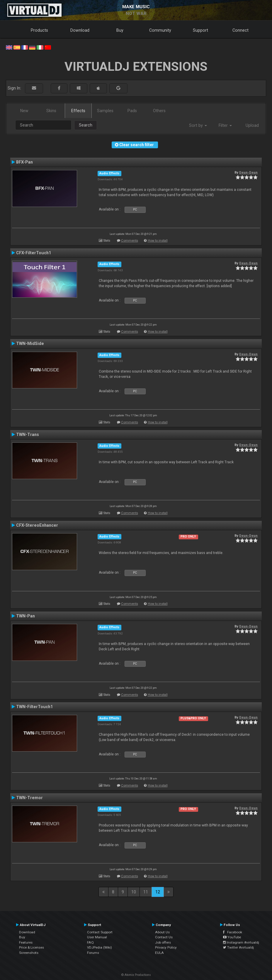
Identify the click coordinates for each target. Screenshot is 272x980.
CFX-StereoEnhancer (37, 525)
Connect (240, 30)
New (24, 111)
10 (134, 892)
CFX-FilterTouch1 (34, 253)
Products (39, 30)
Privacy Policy (166, 947)
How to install (158, 241)
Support (200, 30)
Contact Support (100, 932)
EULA (159, 953)
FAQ (90, 942)
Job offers (163, 942)
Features (26, 942)
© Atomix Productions (136, 975)
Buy (120, 30)
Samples (105, 111)
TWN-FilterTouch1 (34, 707)
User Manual (97, 937)
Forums (93, 953)
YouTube (232, 937)
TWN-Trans (28, 435)
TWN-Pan (25, 616)
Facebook (233, 932)
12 (158, 892)
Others (159, 111)
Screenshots (29, 953)
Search (86, 125)
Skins (51, 111)
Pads (132, 111)
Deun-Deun (248, 172)
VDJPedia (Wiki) (100, 947)
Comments (130, 241)
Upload (252, 125)
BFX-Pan (24, 162)
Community (160, 30)
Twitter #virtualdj (238, 947)
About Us (162, 932)
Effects (78, 111)
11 (146, 892)
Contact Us (164, 937)
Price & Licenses (32, 947)
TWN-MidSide (30, 343)
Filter (225, 125)
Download (80, 30)
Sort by (198, 125)
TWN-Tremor (29, 798)
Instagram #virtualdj (241, 942)
